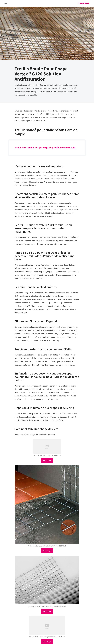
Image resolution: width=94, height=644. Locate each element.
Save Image (47, 460)
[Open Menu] (6, 3)
